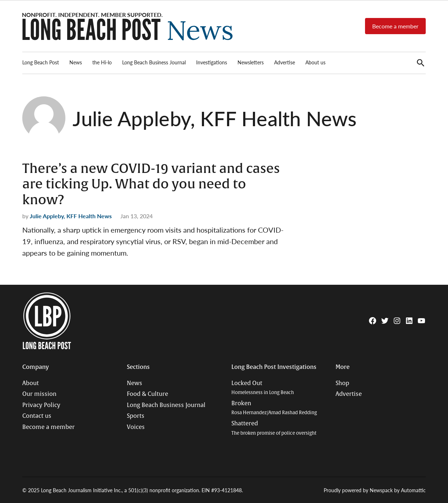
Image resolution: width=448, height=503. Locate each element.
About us (315, 62)
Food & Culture (147, 394)
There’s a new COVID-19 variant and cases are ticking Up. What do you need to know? (151, 184)
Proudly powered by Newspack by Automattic (375, 490)
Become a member (395, 26)
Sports (136, 416)
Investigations (212, 62)
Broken (274, 408)
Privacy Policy (41, 405)
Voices (136, 427)
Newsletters (251, 62)
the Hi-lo (102, 62)
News (76, 62)
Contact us (37, 416)
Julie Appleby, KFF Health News (71, 216)
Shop (342, 383)
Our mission (39, 394)
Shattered (274, 428)
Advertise (285, 62)
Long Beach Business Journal (154, 62)
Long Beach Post (41, 62)
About (31, 383)
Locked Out (263, 388)
